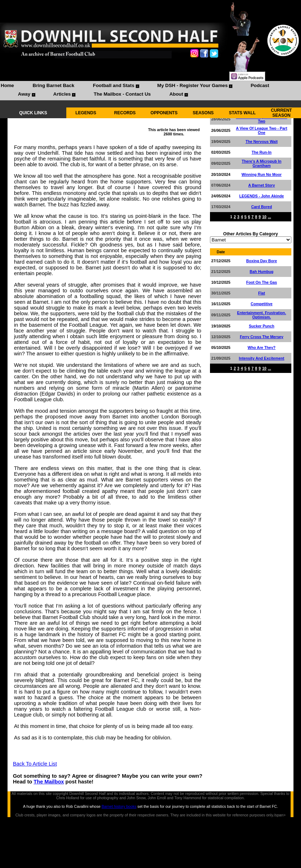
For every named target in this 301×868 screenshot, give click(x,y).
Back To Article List (35, 764)
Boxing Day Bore (262, 261)
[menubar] (150, 91)
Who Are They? (262, 347)
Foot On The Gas (262, 282)
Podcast (260, 85)
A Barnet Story (262, 185)
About (176, 94)
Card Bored (262, 207)
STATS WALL (242, 113)
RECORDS (125, 113)
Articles (62, 94)
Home (7, 85)
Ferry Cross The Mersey (261, 337)
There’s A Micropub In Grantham (262, 163)
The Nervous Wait (262, 142)
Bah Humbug (262, 272)
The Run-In (262, 152)
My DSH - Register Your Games (193, 85)
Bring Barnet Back (53, 85)
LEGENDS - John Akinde (262, 196)
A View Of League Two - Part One (261, 130)
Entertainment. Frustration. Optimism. (262, 315)
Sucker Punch (261, 326)
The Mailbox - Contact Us (122, 94)
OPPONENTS (164, 113)
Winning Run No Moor (262, 174)
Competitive (261, 304)
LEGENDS (86, 113)
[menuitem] (7, 86)
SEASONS (203, 113)
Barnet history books (119, 806)
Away (24, 94)
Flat (261, 293)
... (269, 217)
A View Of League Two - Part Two (261, 119)
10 (264, 217)
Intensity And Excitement (262, 358)
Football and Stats (114, 85)
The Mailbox (49, 782)
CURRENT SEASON (281, 113)
